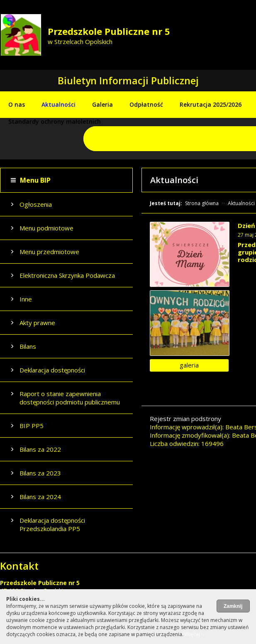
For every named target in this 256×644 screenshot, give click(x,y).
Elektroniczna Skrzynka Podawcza (67, 275)
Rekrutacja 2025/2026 (211, 104)
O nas (17, 104)
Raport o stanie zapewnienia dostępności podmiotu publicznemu (70, 398)
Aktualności (59, 104)
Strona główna (202, 203)
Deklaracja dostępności (52, 370)
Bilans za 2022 (40, 449)
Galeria (102, 104)
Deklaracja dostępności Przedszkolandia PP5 (52, 524)
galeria (189, 365)
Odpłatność (146, 104)
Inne (26, 299)
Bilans (28, 346)
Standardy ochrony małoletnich (55, 121)
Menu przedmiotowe (49, 252)
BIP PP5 (32, 426)
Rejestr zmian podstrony (185, 419)
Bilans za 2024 (40, 497)
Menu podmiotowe (46, 228)
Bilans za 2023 (40, 473)
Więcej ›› (195, 634)
